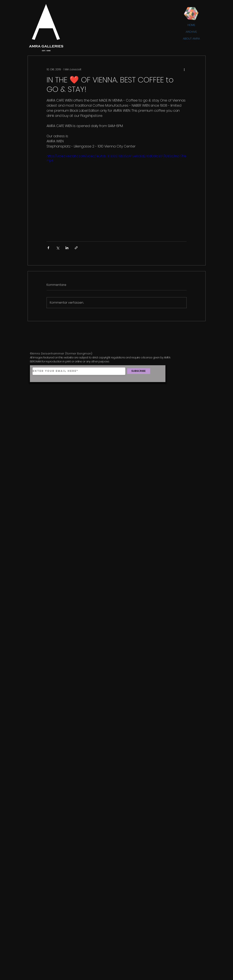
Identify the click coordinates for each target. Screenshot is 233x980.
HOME (191, 25)
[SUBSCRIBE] (139, 371)
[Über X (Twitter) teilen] (58, 248)
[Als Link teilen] (76, 248)
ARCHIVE (191, 32)
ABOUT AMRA (191, 39)
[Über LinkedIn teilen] (67, 248)
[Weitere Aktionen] (184, 69)
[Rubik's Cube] (191, 14)
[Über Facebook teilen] (48, 248)
